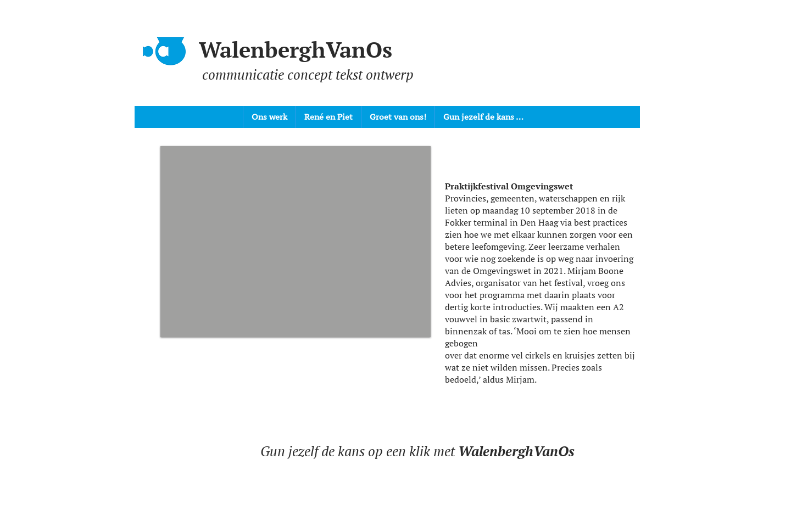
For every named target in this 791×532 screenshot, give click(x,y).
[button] (296, 242)
